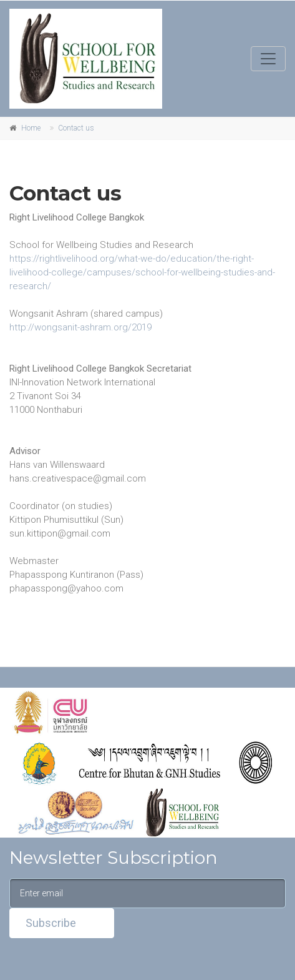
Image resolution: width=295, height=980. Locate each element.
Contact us (76, 128)
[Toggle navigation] (268, 59)
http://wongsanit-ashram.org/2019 (80, 327)
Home (31, 128)
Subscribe (51, 923)
